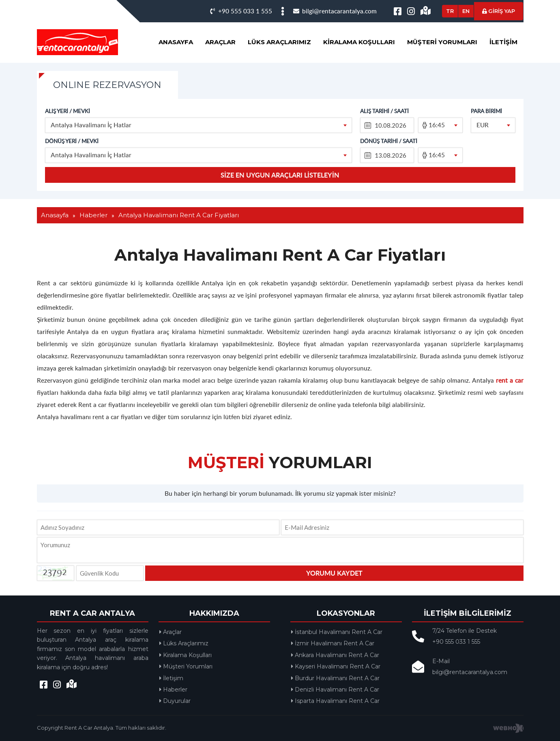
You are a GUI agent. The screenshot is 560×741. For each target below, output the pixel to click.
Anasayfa (176, 42)
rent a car (510, 380)
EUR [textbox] (483, 125)
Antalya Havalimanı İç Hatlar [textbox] (91, 125)
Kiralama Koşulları (359, 42)
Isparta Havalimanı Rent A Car (335, 701)
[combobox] (198, 125)
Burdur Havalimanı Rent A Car (335, 678)
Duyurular (175, 701)
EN (466, 11)
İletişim (503, 42)
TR (450, 11)
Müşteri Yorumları (442, 42)
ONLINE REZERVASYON (107, 85)
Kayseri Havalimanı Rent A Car (336, 666)
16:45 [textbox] (437, 125)
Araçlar (220, 42)
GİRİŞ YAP (499, 11)
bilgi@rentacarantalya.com (335, 11)
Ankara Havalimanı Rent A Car (335, 655)
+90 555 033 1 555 (241, 11)
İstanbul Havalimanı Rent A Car (337, 632)
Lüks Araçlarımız (279, 42)
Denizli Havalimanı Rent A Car (335, 690)
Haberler (173, 690)
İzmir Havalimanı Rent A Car (333, 643)
